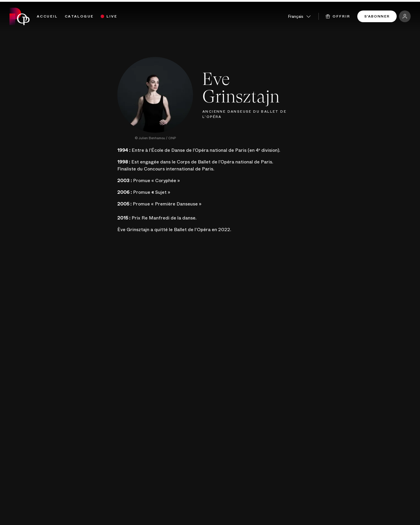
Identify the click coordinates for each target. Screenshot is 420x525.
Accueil (47, 16)
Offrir (338, 16)
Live (112, 16)
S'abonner (377, 16)
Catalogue (79, 16)
